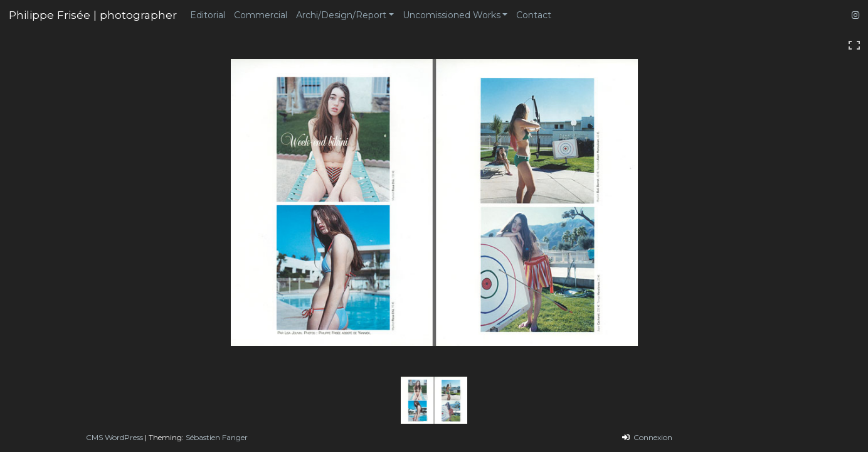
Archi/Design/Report (341, 15)
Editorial (208, 15)
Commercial (261, 15)
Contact (534, 15)
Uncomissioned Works (452, 15)
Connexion (652, 437)
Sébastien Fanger (217, 437)
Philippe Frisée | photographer (93, 15)
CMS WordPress (114, 437)
